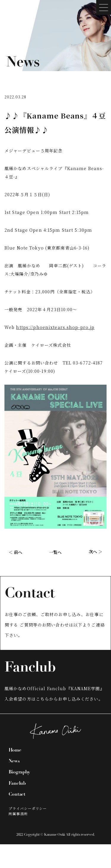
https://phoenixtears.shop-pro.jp (55, 327)
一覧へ (55, 552)
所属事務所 (18, 814)
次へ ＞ (96, 552)
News (14, 761)
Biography (19, 772)
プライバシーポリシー (28, 808)
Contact (17, 795)
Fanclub (17, 784)
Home (15, 750)
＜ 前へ (15, 552)
